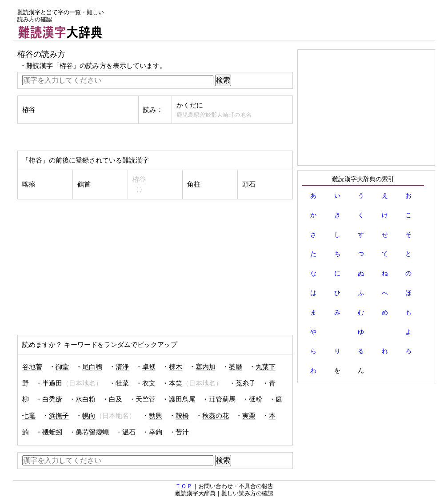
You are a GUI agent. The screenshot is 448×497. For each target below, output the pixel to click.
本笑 (176, 383)
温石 (129, 432)
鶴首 (84, 184)
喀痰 (29, 184)
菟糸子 (246, 383)
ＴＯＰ (184, 486)
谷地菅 (32, 367)
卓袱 (149, 367)
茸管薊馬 (222, 399)
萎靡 (236, 367)
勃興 (156, 416)
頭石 (249, 184)
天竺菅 (146, 399)
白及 (116, 399)
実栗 (249, 416)
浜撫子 (59, 416)
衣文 (149, 383)
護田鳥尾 (182, 399)
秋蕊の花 (216, 416)
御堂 (62, 367)
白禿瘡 (52, 399)
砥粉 (256, 399)
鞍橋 (182, 416)
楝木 (176, 367)
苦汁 (182, 432)
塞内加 (206, 367)
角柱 (194, 184)
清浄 (122, 367)
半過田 (52, 383)
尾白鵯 (92, 367)
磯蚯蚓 (52, 432)
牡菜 (122, 383)
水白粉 (86, 399)
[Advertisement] (273, 20)
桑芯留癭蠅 (92, 432)
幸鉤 (156, 432)
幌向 (89, 416)
